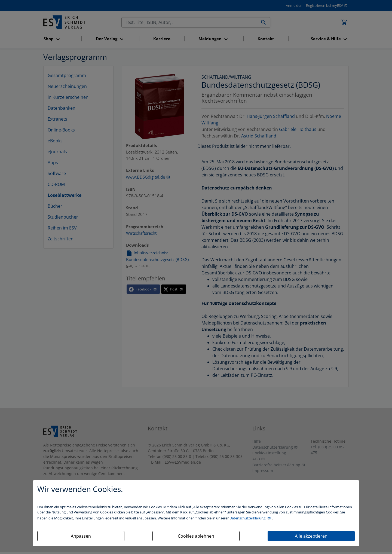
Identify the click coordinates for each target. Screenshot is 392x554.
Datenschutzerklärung (248, 518)
